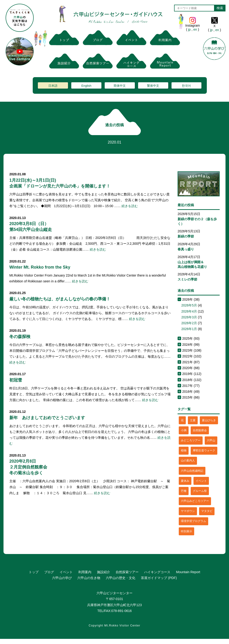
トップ (34, 572)
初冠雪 (16, 380)
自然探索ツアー (127, 572)
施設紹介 (104, 572)
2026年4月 (189, 311)
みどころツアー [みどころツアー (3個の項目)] (191, 440)
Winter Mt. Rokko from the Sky (40, 267)
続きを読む (130, 206)
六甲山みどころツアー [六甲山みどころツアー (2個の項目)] (195, 501)
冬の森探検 (20, 337)
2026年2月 (189, 323)
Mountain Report (188, 572)
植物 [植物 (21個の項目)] (184, 450)
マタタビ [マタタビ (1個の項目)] (207, 511)
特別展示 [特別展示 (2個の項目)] (186, 531)
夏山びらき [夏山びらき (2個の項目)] (209, 420)
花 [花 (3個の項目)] (182, 420)
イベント (66, 572)
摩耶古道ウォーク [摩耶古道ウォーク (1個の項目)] (204, 450)
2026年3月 (189, 317)
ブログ (49, 572)
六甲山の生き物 (89, 578)
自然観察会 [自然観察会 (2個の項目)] (200, 430)
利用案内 (85, 572)
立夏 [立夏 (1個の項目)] (193, 420)
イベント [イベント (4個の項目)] (201, 481)
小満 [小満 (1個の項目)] (184, 430)
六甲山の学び (62, 578)
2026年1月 (189, 329)
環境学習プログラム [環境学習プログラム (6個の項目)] (193, 521)
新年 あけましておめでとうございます (47, 418)
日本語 (53, 86)
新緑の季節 (186, 236)
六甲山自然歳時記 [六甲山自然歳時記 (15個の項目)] (192, 471)
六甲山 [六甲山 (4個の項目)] (211, 440)
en (195, 29)
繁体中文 (153, 86)
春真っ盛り (186, 249)
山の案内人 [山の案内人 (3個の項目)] (188, 461)
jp (189, 29)
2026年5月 (189, 305)
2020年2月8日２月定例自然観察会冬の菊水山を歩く (28, 467)
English (86, 86)
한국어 (186, 86)
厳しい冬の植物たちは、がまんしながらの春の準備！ (60, 299)
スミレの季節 (187, 279)
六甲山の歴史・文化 (121, 578)
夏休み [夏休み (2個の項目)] (185, 481)
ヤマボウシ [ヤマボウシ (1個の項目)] (188, 511)
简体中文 (120, 86)
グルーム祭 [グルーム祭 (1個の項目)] (200, 491)
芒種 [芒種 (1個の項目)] (184, 491)
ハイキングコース (157, 572)
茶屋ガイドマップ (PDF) (159, 578)
